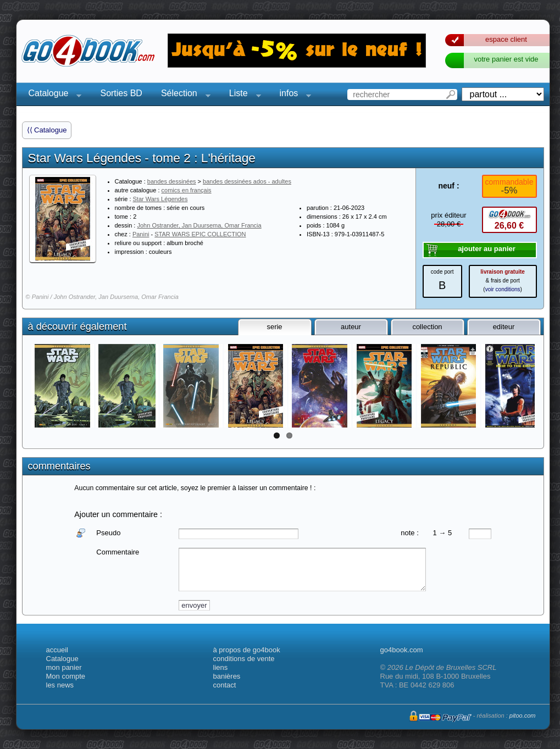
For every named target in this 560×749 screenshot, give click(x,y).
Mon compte (66, 676)
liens (221, 667)
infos (292, 95)
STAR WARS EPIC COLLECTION (200, 234)
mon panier (64, 667)
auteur (351, 327)
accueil (57, 650)
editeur (504, 327)
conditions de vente (244, 659)
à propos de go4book (247, 650)
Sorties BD (121, 93)
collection (427, 327)
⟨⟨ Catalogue (47, 130)
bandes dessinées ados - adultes (247, 181)
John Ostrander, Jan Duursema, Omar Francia (199, 225)
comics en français (187, 190)
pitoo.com (523, 715)
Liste (242, 95)
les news (60, 685)
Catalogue (52, 95)
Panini (141, 234)
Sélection (182, 95)
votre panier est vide (506, 59)
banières (227, 676)
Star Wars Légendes (160, 199)
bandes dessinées (172, 181)
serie (274, 327)
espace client (506, 39)
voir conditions (503, 289)
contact (225, 685)
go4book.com (402, 650)
